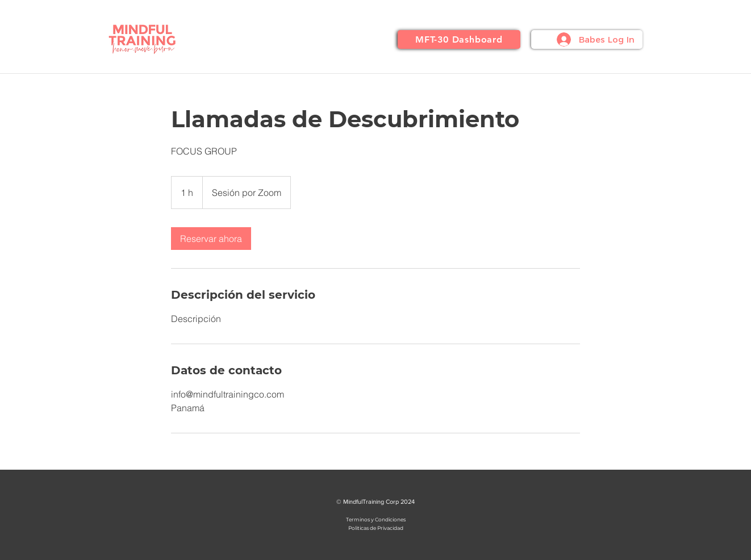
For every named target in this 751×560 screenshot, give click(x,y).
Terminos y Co (364, 519)
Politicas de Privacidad (376, 528)
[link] (211, 239)
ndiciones (394, 519)
